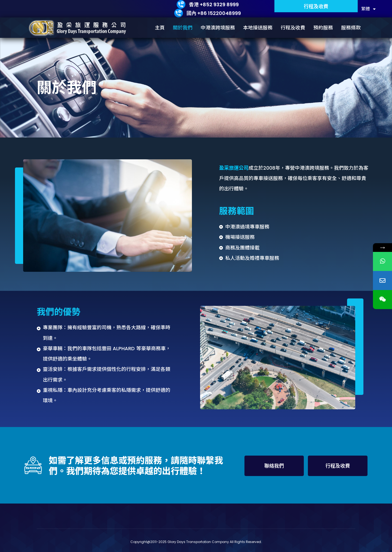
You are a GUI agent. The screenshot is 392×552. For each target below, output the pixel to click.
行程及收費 (293, 28)
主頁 (160, 28)
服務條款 (351, 28)
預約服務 (323, 28)
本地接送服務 (258, 28)
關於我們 (183, 28)
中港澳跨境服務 (218, 28)
